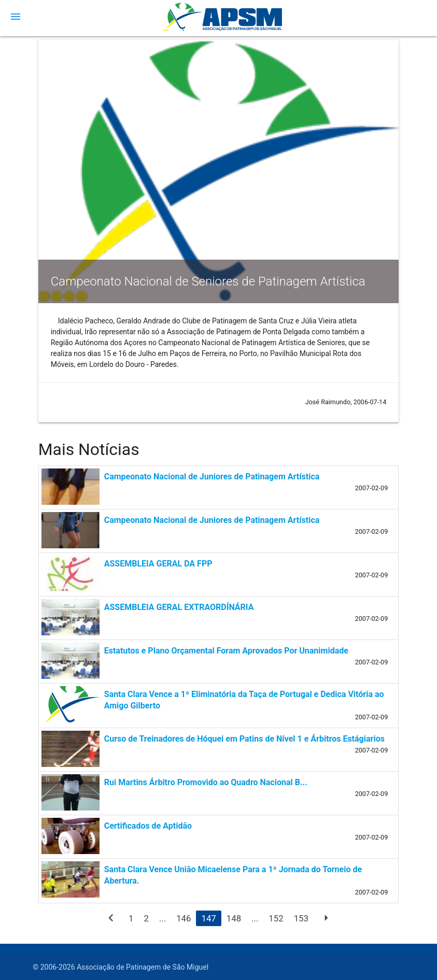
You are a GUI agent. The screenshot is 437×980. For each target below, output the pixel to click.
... (163, 918)
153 (301, 918)
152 (276, 918)
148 (234, 918)
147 (208, 918)
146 (184, 918)
